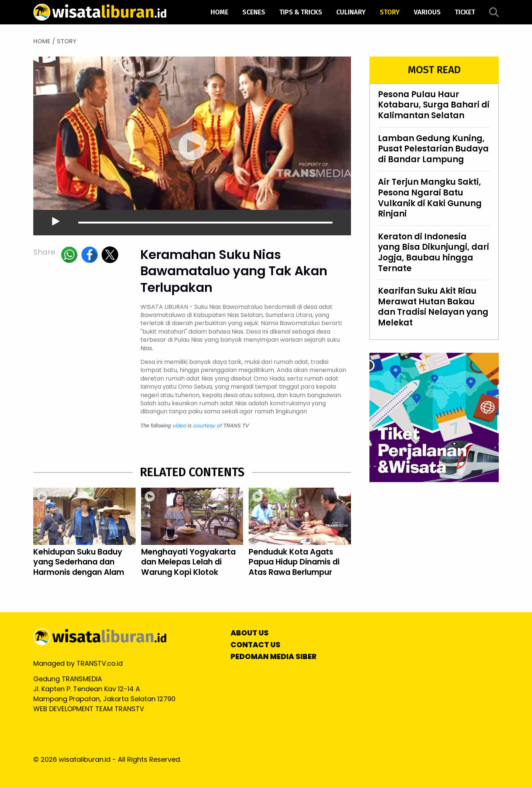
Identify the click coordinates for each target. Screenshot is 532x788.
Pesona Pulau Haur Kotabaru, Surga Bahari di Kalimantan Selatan (434, 105)
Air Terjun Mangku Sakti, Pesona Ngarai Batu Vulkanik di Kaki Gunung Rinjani (430, 198)
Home (219, 12)
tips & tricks (301, 12)
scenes (254, 12)
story (390, 12)
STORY (67, 41)
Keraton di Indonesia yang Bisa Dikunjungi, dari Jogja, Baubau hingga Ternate (434, 253)
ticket (465, 12)
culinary (351, 12)
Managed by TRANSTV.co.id (78, 663)
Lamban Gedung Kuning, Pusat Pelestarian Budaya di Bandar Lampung (433, 149)
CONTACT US (255, 645)
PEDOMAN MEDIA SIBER (274, 656)
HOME (42, 41)
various (427, 12)
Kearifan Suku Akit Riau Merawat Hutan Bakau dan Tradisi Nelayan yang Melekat (433, 307)
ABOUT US (250, 633)
